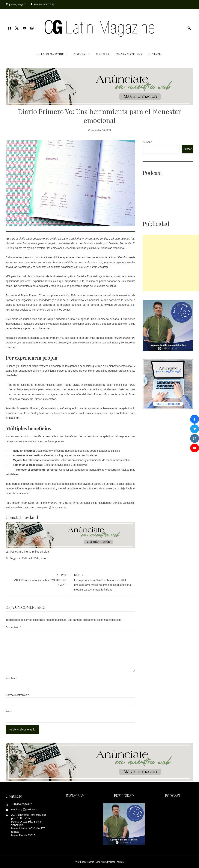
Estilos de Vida (40, 552)
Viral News (101, 862)
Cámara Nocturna (128, 54)
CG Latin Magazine (50, 54)
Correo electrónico (17, 695)
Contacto (155, 54)
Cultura (26, 552)
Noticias (80, 54)
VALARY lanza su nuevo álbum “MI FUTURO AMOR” (38, 579)
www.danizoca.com (22, 507)
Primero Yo (36, 295)
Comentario (13, 627)
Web (8, 711)
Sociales (103, 54)
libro (43, 558)
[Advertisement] (171, 263)
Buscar (147, 142)
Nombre (11, 678)
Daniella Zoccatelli (87, 276)
